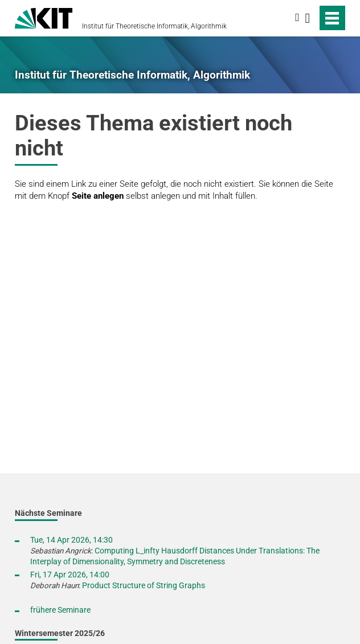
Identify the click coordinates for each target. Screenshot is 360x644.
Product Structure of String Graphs (144, 585)
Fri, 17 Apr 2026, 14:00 (70, 575)
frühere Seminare (60, 610)
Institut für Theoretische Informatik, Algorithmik (154, 26)
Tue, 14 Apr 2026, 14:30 (71, 540)
